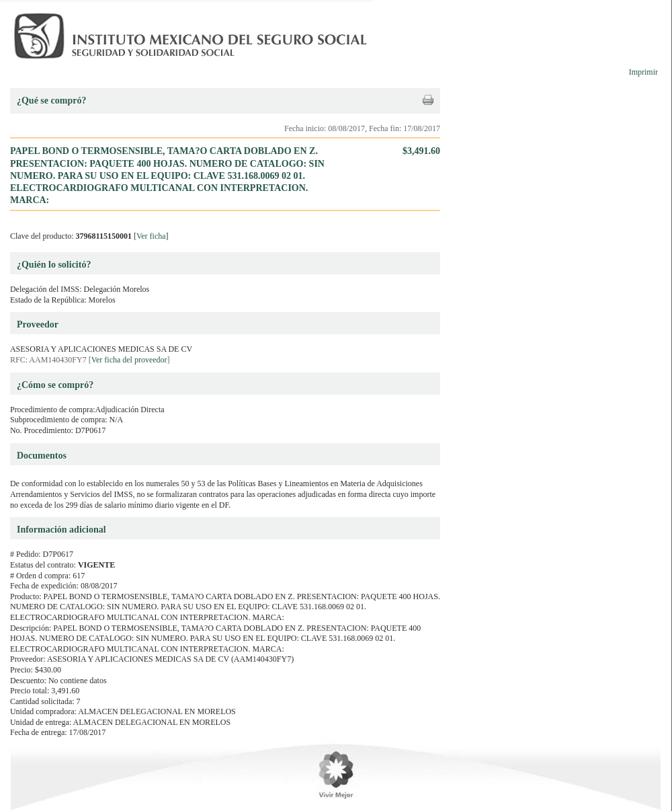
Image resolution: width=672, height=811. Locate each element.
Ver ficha (151, 236)
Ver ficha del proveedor (129, 360)
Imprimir (643, 72)
